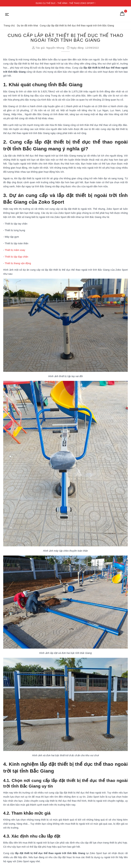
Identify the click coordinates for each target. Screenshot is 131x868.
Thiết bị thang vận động (18, 263)
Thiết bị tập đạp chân (17, 257)
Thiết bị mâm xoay (15, 250)
